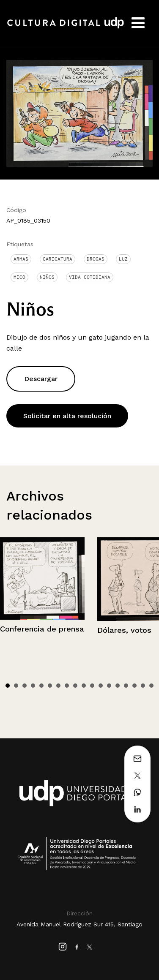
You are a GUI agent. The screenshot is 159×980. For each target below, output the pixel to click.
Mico (19, 277)
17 (143, 686)
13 (109, 686)
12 (101, 686)
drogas (96, 259)
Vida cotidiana (90, 277)
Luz (123, 259)
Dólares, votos (124, 630)
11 (92, 686)
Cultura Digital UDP (66, 27)
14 (118, 686)
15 (126, 686)
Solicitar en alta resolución (67, 416)
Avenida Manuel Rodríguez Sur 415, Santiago (79, 924)
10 (84, 686)
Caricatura (58, 259)
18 (151, 686)
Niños (47, 277)
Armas (21, 259)
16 (134, 686)
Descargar (41, 379)
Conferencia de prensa (42, 629)
